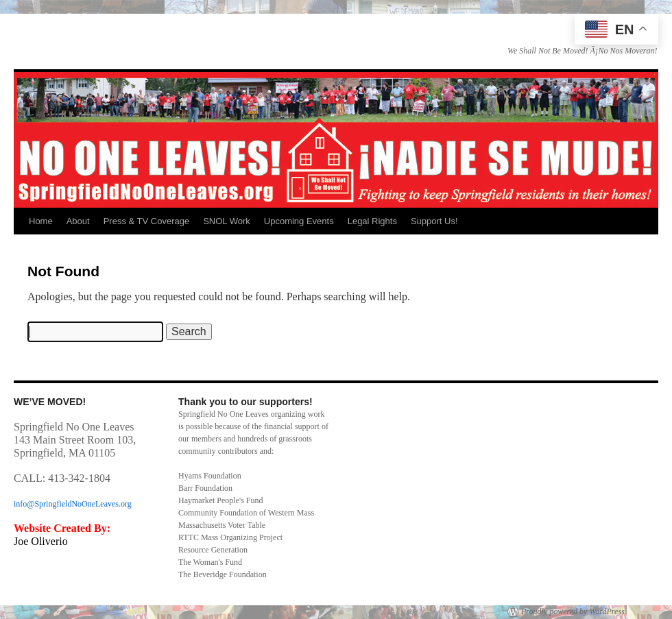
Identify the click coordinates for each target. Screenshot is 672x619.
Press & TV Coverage (146, 221)
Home (41, 221)
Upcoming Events (299, 221)
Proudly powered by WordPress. (574, 611)
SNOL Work (227, 221)
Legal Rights (372, 221)
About (78, 221)
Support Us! (434, 221)
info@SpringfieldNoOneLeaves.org (73, 504)
